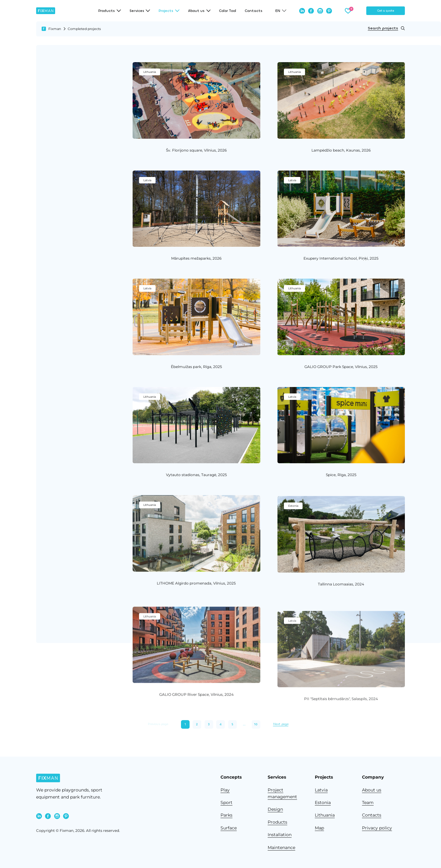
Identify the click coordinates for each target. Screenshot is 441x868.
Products (277, 822)
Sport (226, 802)
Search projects (386, 28)
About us (372, 790)
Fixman (55, 29)
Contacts (254, 11)
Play (225, 790)
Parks (226, 815)
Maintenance (281, 847)
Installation (280, 835)
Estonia (323, 802)
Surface (229, 828)
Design (275, 809)
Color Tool (228, 11)
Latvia (321, 790)
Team (368, 802)
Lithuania (325, 815)
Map (319, 828)
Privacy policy (377, 828)
